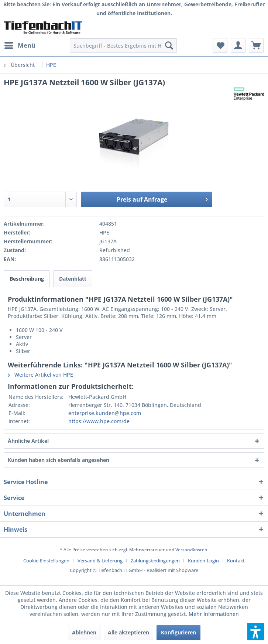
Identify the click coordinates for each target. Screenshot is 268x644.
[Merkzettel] (220, 45)
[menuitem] (20, 45)
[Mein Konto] (238, 45)
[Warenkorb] (256, 45)
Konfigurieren (178, 632)
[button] (256, 632)
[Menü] (20, 45)
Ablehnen (84, 632)
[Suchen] (169, 45)
